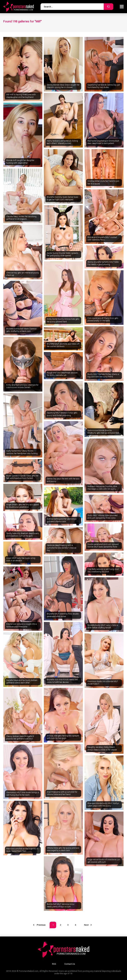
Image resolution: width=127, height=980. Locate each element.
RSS (54, 964)
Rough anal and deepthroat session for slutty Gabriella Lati (62, 374)
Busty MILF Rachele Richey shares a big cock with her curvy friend (103, 376)
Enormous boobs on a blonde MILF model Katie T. (103, 683)
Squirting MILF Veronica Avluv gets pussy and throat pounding (62, 414)
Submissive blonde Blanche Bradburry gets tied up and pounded (103, 432)
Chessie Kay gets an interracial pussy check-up (23, 274)
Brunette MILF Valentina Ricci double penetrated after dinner (63, 615)
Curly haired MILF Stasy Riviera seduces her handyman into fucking (22, 452)
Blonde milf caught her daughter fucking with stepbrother (20, 162)
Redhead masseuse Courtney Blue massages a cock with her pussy (102, 488)
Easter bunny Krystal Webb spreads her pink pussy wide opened (63, 254)
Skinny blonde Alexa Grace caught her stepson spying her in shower (63, 86)
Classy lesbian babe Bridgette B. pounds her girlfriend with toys (20, 738)
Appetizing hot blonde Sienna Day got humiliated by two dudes (104, 86)
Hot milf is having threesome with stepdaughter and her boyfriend (21, 96)
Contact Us (70, 964)
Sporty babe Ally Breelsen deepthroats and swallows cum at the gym (23, 535)
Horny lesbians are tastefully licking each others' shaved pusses (62, 142)
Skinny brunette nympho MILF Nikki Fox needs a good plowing (103, 263)
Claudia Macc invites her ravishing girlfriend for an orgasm (21, 218)
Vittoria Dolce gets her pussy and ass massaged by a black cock (63, 849)
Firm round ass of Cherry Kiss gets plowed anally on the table (103, 320)
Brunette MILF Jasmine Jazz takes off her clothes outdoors (63, 345)
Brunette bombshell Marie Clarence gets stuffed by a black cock (21, 330)
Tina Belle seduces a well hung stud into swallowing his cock (103, 570)
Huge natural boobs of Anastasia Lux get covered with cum (104, 861)
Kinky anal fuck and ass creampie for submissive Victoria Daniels (22, 386)
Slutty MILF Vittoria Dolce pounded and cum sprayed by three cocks (102, 517)
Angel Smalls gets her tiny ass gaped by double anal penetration (22, 506)
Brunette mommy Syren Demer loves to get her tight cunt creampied (63, 198)
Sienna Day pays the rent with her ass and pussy (63, 480)
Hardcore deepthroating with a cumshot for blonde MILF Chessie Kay (62, 548)
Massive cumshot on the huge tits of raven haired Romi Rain (22, 850)
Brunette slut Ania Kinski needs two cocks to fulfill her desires (62, 681)
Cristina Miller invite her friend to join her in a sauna (103, 182)
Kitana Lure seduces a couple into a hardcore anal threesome (21, 625)
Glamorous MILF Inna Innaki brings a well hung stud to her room (23, 794)
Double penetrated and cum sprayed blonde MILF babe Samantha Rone (103, 546)
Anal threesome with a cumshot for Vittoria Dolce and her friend (62, 793)
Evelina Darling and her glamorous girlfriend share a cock (62, 520)
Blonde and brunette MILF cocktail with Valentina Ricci (102, 239)
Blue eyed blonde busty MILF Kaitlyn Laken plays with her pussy (103, 805)
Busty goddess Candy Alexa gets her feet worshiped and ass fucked (22, 477)
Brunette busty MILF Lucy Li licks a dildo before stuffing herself (103, 627)
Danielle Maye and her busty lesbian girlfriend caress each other (22, 682)
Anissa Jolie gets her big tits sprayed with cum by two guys (63, 737)
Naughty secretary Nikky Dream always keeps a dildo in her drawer (102, 748)
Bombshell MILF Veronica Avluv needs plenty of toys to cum (61, 906)
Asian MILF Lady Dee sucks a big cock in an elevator (21, 559)
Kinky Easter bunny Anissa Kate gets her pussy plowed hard (63, 320)
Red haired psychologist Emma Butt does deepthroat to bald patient (103, 142)
